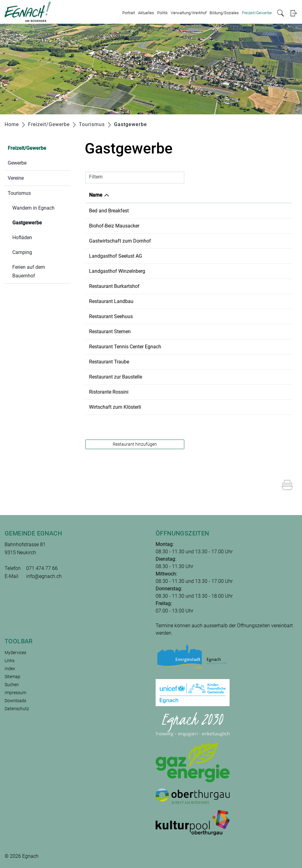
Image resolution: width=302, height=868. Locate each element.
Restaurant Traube (109, 362)
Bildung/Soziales (224, 13)
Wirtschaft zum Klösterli (115, 407)
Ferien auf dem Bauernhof (29, 271)
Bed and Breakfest (109, 211)
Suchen (12, 685)
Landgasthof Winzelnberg (117, 271)
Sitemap (12, 677)
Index (10, 669)
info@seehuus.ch (238, 316)
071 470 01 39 (192, 211)
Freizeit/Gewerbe (257, 13)
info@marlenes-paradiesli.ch (250, 211)
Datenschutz (17, 709)
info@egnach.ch (44, 576)
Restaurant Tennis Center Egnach (125, 347)
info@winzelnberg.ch (242, 271)
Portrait (129, 13)
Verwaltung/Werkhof (189, 13)
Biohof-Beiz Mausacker (114, 226)
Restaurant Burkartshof (114, 286)
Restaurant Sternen (110, 332)
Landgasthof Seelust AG (116, 256)
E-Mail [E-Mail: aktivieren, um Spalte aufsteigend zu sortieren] (226, 195)
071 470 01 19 (192, 377)
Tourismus (19, 193)
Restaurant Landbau (111, 301)
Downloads (15, 701)
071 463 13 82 (192, 332)
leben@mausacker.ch (243, 226)
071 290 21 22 (192, 301)
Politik (162, 13)
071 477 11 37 (192, 226)
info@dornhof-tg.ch (241, 241)
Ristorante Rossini (109, 392)
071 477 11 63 (192, 271)
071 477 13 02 (192, 286)
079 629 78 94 (192, 407)
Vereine (16, 178)
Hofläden (22, 237)
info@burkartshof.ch (242, 286)
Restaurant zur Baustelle (116, 377)
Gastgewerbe (42, 222)
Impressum (15, 693)
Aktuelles (146, 13)
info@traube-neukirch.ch (246, 362)
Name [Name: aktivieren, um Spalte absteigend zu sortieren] (96, 195)
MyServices (15, 653)
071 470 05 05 (192, 392)
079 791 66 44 (192, 241)
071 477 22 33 (192, 347)
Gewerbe (17, 163)
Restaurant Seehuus (111, 316)
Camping (22, 252)
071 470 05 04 (192, 362)
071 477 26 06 (192, 316)
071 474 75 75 (192, 256)
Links (10, 661)
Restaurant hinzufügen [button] (135, 444)
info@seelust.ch (237, 256)
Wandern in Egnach (33, 208)
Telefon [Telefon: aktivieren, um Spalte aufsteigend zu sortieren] (185, 195)
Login (294, 13)
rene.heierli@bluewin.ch (245, 407)
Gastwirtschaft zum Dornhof (120, 241)
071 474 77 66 (42, 568)
